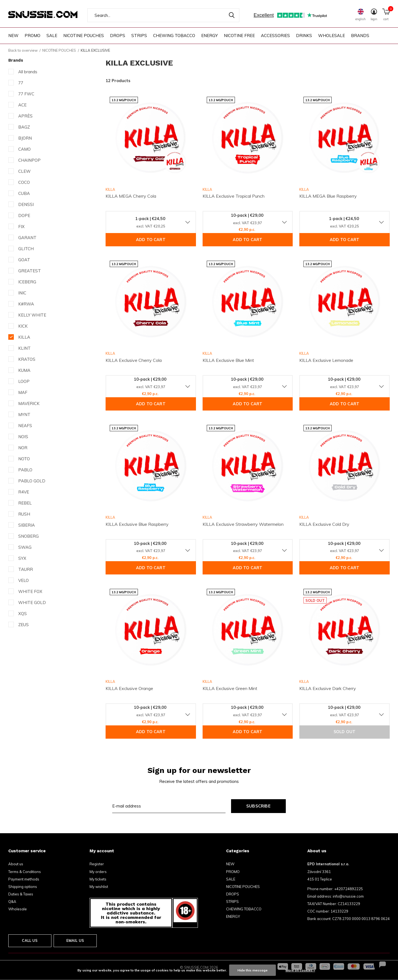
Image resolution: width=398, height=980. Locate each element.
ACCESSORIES (275, 36)
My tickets (98, 879)
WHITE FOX (30, 591)
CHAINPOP (29, 160)
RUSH (24, 514)
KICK (23, 326)
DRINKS (304, 36)
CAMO (24, 149)
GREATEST (30, 271)
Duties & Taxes (21, 894)
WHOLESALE (332, 36)
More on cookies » (300, 970)
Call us (30, 940)
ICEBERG (27, 282)
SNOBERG (28, 536)
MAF (23, 392)
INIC (22, 293)
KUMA (24, 370)
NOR (23, 448)
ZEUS (23, 625)
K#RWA (26, 304)
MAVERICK (29, 403)
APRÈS (25, 116)
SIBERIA (27, 525)
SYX (22, 558)
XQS (23, 614)
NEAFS (25, 426)
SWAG (25, 547)
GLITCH (26, 249)
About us (16, 864)
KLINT (24, 348)
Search (232, 15)
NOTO (24, 459)
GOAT (24, 260)
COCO (24, 182)
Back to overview (23, 50)
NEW (13, 36)
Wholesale (18, 909)
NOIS (23, 437)
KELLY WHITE (32, 315)
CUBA (24, 193)
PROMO (32, 36)
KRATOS (27, 359)
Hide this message (252, 970)
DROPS (118, 36)
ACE (22, 105)
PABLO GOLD (32, 481)
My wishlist (99, 887)
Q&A (12, 901)
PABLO (25, 470)
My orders (98, 872)
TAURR (26, 569)
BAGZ (24, 127)
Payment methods (24, 879)
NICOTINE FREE (239, 36)
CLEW (24, 171)
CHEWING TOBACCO (174, 36)
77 (21, 83)
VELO (23, 580)
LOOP (24, 381)
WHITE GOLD (32, 603)
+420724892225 (349, 889)
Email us (75, 940)
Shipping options (23, 887)
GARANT (27, 238)
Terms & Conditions (25, 872)
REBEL (25, 503)
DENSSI (26, 204)
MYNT (24, 415)
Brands (360, 36)
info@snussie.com (348, 896)
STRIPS (139, 36)
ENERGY (210, 36)
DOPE (24, 215)
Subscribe (258, 806)
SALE (52, 36)
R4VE (24, 492)
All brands (28, 72)
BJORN (25, 138)
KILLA (24, 337)
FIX (21, 227)
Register (97, 864)
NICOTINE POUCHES (84, 36)
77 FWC (26, 94)
